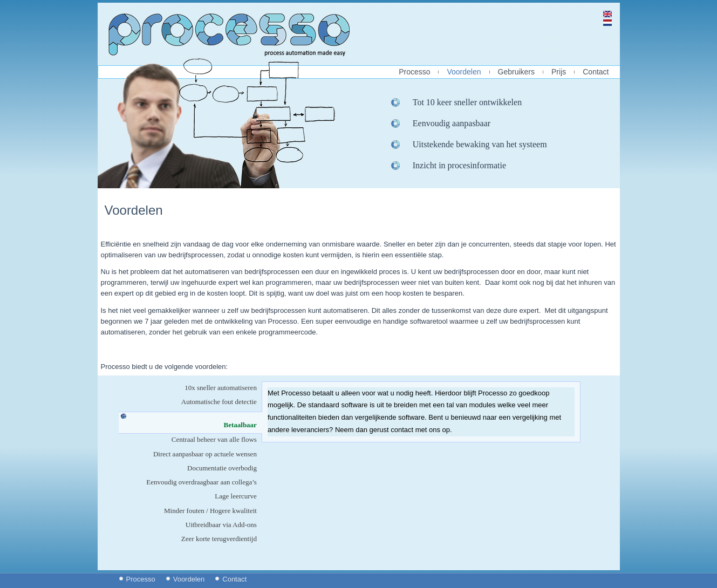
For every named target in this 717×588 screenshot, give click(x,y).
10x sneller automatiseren (221, 388)
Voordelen (464, 72)
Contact (596, 72)
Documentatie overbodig (222, 468)
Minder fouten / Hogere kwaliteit (210, 511)
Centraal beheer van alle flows (214, 439)
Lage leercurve (236, 496)
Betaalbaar (243, 425)
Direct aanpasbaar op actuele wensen (205, 454)
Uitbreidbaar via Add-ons (221, 525)
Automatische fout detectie (219, 402)
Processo (414, 72)
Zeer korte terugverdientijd (219, 539)
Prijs (559, 72)
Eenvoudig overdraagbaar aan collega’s (202, 482)
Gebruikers (516, 72)
